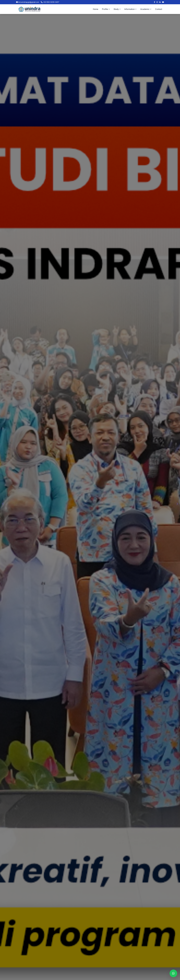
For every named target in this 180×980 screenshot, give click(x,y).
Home (96, 9)
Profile (106, 9)
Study (117, 9)
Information (130, 9)
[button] (177, 504)
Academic (146, 9)
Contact (159, 9)
